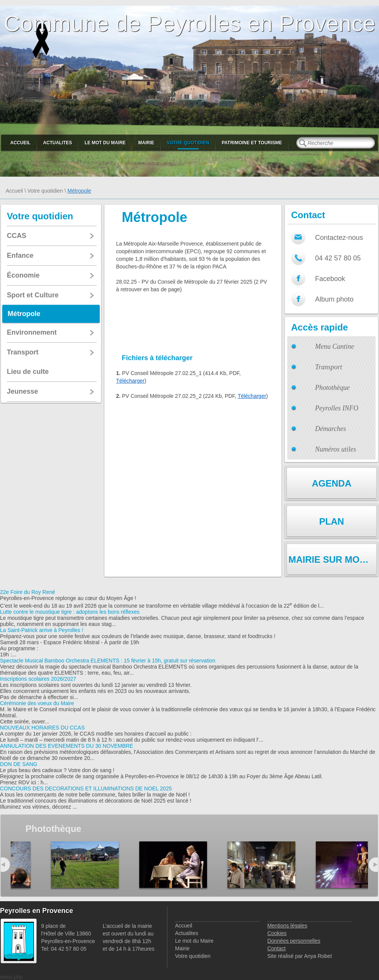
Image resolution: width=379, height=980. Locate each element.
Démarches (330, 429)
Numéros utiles (336, 449)
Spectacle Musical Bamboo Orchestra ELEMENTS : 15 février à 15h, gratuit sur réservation (108, 661)
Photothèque (332, 388)
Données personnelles (294, 941)
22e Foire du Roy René (28, 592)
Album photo (334, 299)
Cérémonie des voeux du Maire (37, 703)
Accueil (20, 143)
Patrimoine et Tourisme (252, 143)
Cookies (277, 933)
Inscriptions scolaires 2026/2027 (38, 679)
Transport (329, 367)
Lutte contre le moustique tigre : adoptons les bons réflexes (70, 612)
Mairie (146, 143)
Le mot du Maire (105, 143)
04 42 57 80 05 (338, 258)
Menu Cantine (334, 346)
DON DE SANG (19, 764)
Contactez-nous (339, 238)
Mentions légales (287, 926)
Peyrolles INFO (337, 408)
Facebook (330, 279)
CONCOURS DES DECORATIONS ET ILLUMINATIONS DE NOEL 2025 (86, 788)
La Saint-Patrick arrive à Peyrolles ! (42, 630)
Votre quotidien (188, 143)
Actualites (57, 143)
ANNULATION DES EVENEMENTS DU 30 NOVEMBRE (67, 746)
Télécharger (130, 381)
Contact (276, 948)
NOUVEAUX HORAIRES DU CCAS (42, 728)
